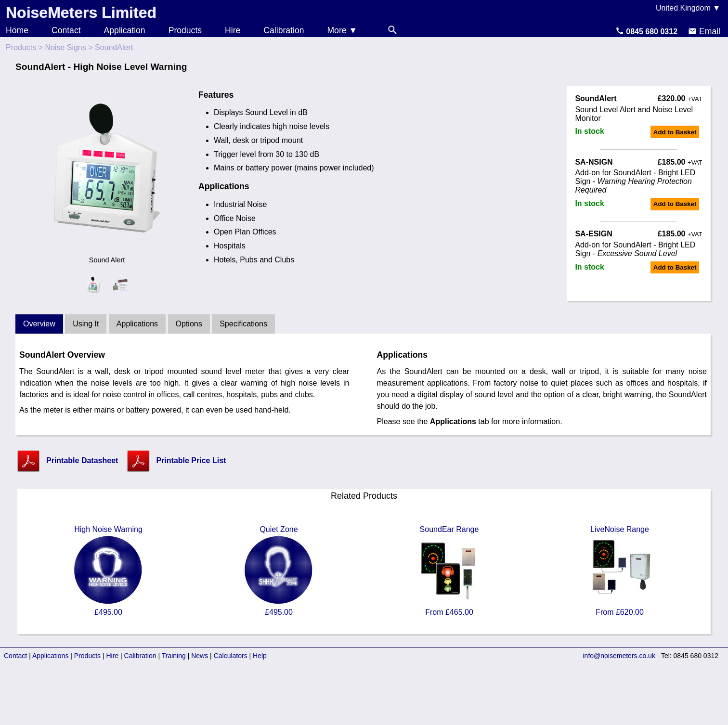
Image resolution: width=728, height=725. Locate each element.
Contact (66, 30)
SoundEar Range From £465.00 (449, 571)
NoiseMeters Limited (81, 13)
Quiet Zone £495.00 (279, 571)
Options (189, 324)
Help (260, 656)
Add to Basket (675, 132)
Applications (137, 324)
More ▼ (342, 30)
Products (185, 30)
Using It (86, 324)
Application (125, 30)
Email (704, 31)
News (200, 656)
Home (17, 30)
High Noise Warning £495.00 (108, 571)
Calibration (284, 30)
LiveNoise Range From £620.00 (620, 571)
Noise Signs (65, 47)
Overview (39, 324)
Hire (233, 30)
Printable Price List (191, 460)
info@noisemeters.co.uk (619, 656)
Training (174, 656)
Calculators (231, 656)
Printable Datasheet (82, 460)
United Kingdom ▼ (688, 8)
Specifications (243, 324)
